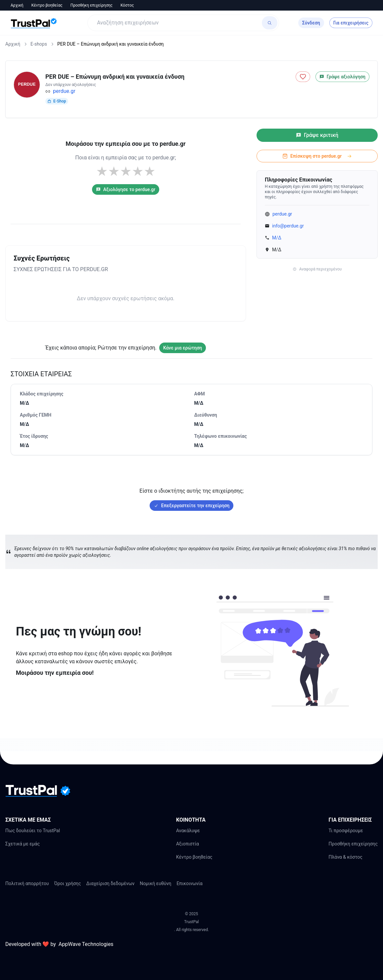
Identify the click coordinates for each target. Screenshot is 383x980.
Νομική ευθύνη (155, 883)
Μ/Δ (277, 238)
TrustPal (191, 922)
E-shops (39, 44)
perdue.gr (64, 91)
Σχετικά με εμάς (23, 844)
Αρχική (17, 5)
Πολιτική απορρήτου (27, 883)
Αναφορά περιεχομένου (317, 269)
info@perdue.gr (288, 226)
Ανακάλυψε (188, 831)
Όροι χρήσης (68, 883)
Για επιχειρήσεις (351, 23)
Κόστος (127, 5)
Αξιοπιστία (188, 844)
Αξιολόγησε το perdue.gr (126, 189)
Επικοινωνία (189, 883)
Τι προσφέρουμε (346, 831)
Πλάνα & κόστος (345, 857)
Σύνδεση (311, 23)
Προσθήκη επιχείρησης (92, 5)
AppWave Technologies (86, 944)
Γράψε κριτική (317, 135)
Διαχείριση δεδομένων (111, 883)
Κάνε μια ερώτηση (183, 348)
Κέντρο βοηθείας (47, 5)
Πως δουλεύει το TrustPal (33, 831)
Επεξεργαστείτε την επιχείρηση (192, 506)
